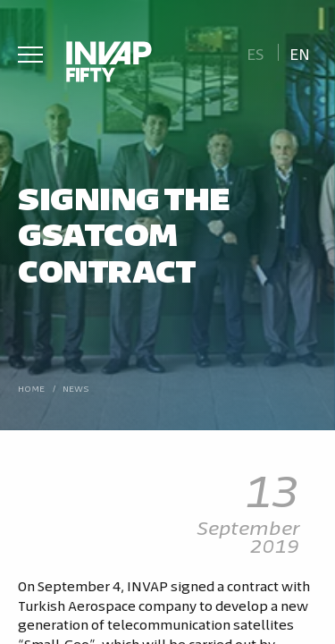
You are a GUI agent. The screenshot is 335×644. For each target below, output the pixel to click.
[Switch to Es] (255, 52)
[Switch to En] (300, 52)
